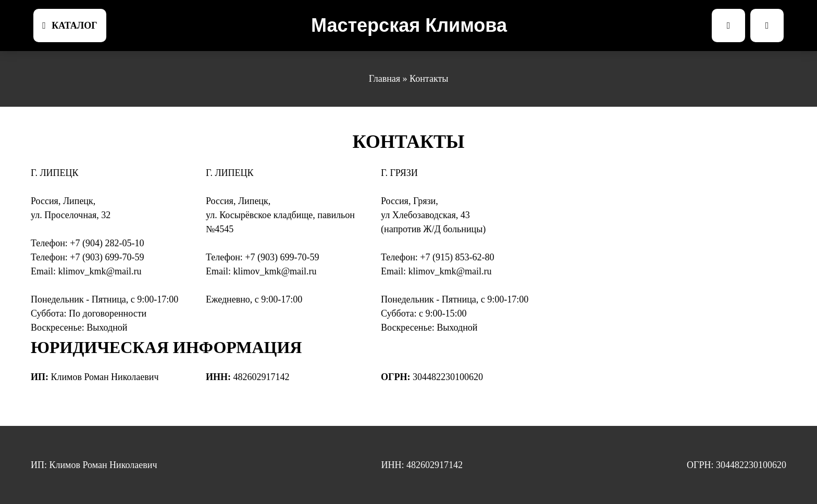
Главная (385, 79)
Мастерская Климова (409, 26)
